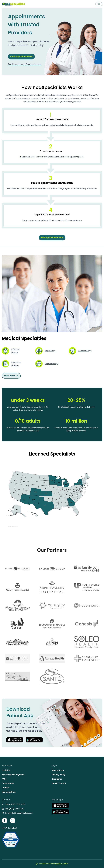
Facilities (6, 770)
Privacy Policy (59, 775)
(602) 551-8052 (18, 804)
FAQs (4, 779)
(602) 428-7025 (16, 809)
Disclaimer (57, 779)
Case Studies (8, 783)
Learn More (11, 376)
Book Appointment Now (21, 57)
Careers (6, 788)
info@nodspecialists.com (22, 813)
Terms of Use (58, 770)
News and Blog (9, 792)
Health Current (59, 783)
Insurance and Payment (13, 775)
